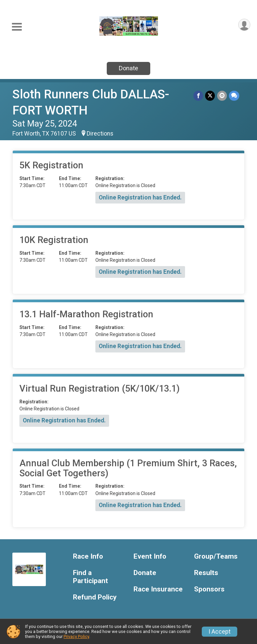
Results (206, 573)
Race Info (88, 556)
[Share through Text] (234, 96)
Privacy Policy (76, 636)
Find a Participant (91, 577)
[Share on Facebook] (199, 96)
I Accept (220, 632)
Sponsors (209, 589)
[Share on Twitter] (210, 96)
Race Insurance (158, 589)
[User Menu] (244, 25)
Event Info (150, 556)
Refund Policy (95, 597)
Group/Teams (216, 556)
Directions (100, 134)
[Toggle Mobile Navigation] (17, 27)
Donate (128, 68)
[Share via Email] (222, 96)
